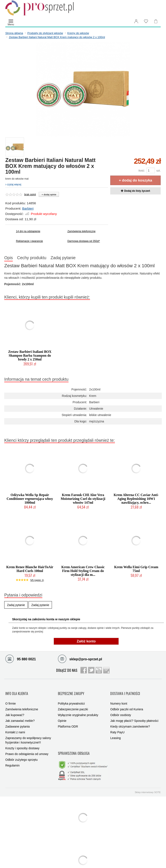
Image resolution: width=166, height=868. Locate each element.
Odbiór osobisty (121, 709)
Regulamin (12, 759)
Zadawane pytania (17, 720)
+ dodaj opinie (49, 194)
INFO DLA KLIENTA (17, 691)
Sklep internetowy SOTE (148, 779)
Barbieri (28, 208)
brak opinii (30, 194)
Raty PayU (117, 726)
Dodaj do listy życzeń (135, 191)
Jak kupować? (15, 709)
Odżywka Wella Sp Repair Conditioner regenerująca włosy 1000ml (30, 500)
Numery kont (119, 697)
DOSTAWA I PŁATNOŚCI (125, 691)
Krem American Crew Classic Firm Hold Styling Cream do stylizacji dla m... (83, 572)
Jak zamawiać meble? (20, 715)
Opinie (62, 715)
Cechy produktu (39, 258)
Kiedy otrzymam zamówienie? (130, 720)
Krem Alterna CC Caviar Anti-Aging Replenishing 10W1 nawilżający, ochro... (136, 500)
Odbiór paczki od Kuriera (127, 703)
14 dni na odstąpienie (28, 231)
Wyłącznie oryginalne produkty (78, 709)
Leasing (115, 732)
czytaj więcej (13, 184)
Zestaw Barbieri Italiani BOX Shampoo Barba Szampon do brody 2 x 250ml (30, 357)
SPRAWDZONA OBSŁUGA (74, 743)
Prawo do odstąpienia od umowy (27, 748)
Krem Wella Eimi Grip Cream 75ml (136, 570)
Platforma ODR (68, 720)
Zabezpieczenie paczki (73, 703)
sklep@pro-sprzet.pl (80, 660)
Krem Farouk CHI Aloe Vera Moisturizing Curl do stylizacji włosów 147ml (83, 500)
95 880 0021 (21, 660)
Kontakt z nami (15, 726)
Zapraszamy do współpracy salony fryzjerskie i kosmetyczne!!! (28, 734)
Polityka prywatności (71, 697)
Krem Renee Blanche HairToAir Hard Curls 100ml (30, 570)
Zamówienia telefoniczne (82, 231)
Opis (11, 258)
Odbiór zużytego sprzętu (21, 754)
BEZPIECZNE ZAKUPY (71, 691)
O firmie (11, 697)
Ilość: (142, 171)
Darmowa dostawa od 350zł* (84, 241)
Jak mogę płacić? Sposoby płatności (134, 715)
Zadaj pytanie (76, 258)
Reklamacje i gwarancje (29, 241)
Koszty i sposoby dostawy (22, 742)
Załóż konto (86, 643)
